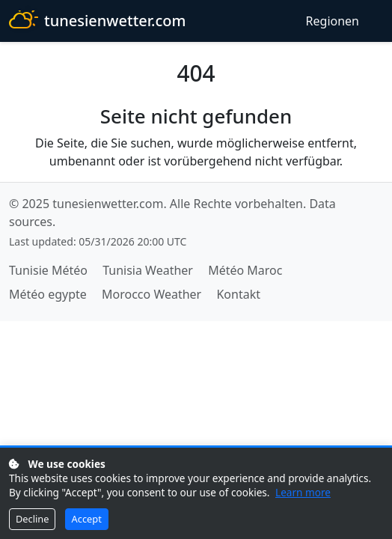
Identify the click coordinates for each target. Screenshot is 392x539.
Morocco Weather (151, 294)
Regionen (333, 21)
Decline (32, 519)
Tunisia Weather (148, 270)
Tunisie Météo (48, 270)
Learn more (303, 492)
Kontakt (238, 294)
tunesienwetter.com (97, 21)
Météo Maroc (245, 270)
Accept (87, 519)
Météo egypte (48, 294)
